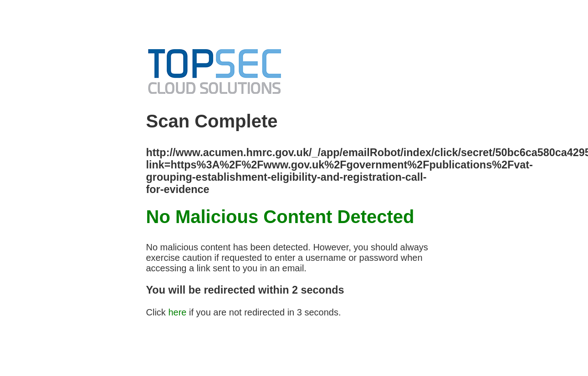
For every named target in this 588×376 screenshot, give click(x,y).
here (177, 312)
